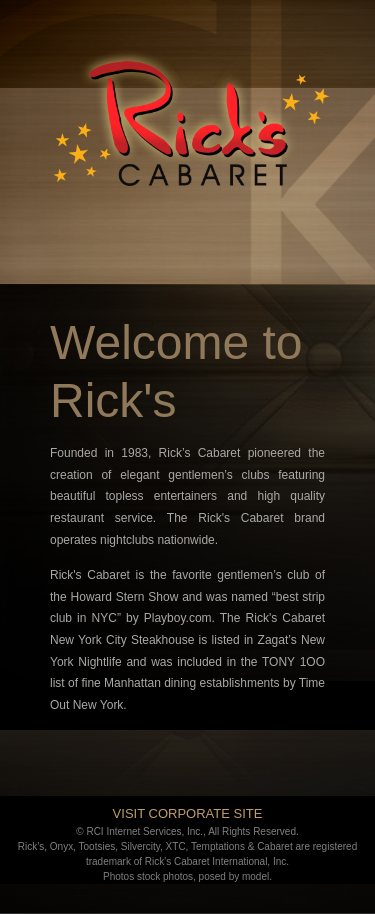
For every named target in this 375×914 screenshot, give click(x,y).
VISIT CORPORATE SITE (188, 813)
